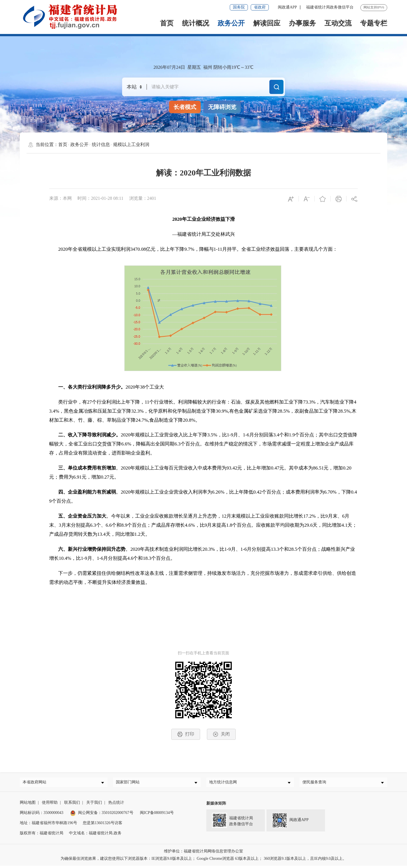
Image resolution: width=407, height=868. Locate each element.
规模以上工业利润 (131, 144)
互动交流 (338, 23)
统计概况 (196, 23)
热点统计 (116, 805)
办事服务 (302, 23)
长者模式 (185, 107)
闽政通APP (287, 7)
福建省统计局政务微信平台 (330, 7)
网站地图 (28, 805)
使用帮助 (50, 805)
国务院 (239, 7)
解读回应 (267, 23)
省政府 (260, 7)
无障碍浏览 (222, 107)
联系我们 (72, 805)
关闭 (221, 734)
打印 (186, 734)
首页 (167, 23)
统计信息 (101, 144)
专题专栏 (374, 23)
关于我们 (94, 805)
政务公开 (231, 23)
